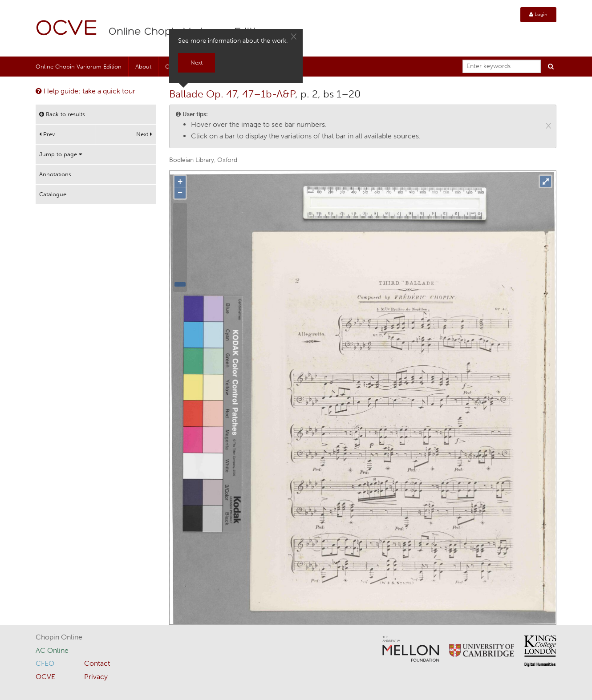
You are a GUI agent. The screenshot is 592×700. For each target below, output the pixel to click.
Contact (97, 663)
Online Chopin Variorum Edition (79, 67)
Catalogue (53, 194)
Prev (47, 134)
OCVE (67, 29)
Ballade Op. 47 (203, 94)
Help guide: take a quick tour (85, 91)
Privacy (96, 677)
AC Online (52, 650)
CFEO (45, 663)
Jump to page (61, 154)
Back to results (62, 114)
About (143, 67)
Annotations (55, 174)
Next (144, 134)
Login (538, 14)
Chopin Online (59, 637)
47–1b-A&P (269, 94)
